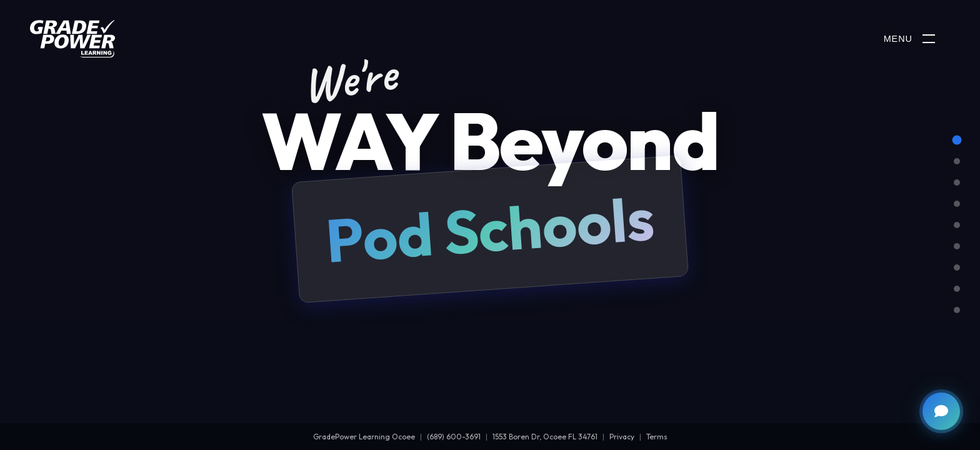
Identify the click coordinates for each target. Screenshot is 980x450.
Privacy (622, 437)
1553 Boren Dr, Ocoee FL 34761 (545, 437)
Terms (657, 437)
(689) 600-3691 (454, 437)
